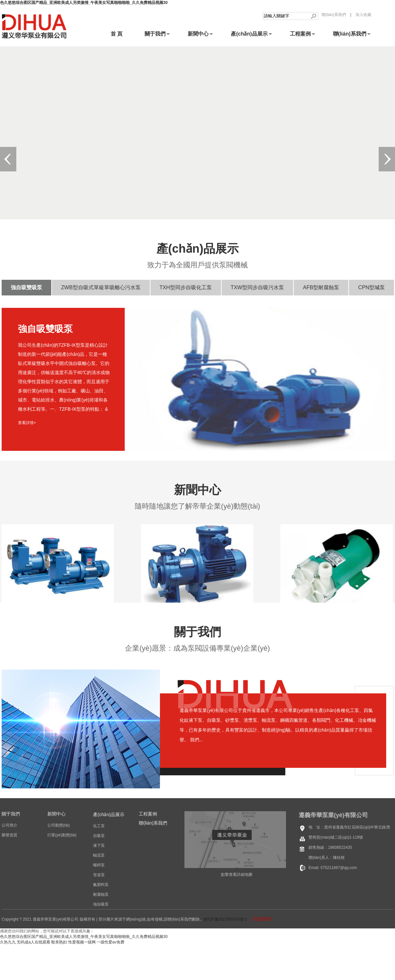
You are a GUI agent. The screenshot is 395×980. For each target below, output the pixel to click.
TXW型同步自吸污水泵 (258, 287)
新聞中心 (198, 34)
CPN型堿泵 (371, 287)
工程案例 (300, 34)
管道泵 (99, 875)
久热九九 (8, 942)
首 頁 (117, 34)
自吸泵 (99, 836)
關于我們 (155, 34)
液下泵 (99, 846)
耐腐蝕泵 (101, 894)
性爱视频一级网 (82, 942)
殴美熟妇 (59, 942)
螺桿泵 (99, 865)
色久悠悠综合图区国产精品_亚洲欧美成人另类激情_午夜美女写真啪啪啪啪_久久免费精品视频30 (84, 3)
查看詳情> (27, 423)
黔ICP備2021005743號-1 (225, 919)
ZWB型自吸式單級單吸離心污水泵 (101, 287)
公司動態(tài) (59, 825)
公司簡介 (9, 825)
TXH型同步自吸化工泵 (186, 287)
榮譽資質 (9, 835)
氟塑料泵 (101, 885)
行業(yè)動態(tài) (62, 835)
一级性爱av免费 (111, 942)
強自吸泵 (101, 904)
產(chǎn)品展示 (249, 34)
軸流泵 (99, 855)
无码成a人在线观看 (33, 942)
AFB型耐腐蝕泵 (321, 287)
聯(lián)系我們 (334, 15)
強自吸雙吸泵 (26, 287)
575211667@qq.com (339, 868)
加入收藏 (363, 15)
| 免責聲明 (259, 919)
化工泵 (99, 826)
